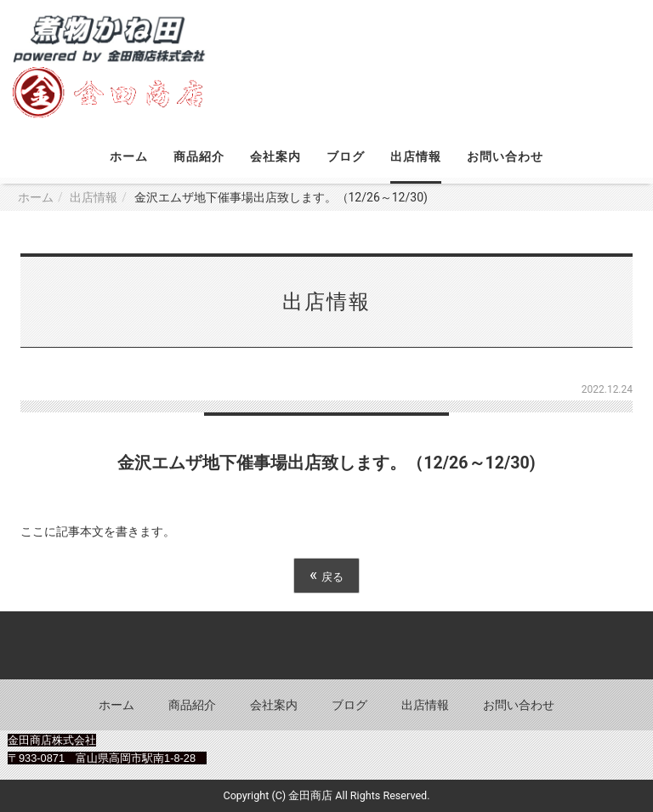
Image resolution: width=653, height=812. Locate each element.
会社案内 (275, 156)
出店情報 (416, 156)
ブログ (346, 156)
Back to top (326, 645)
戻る (326, 575)
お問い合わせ (505, 156)
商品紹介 (199, 156)
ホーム (129, 156)
